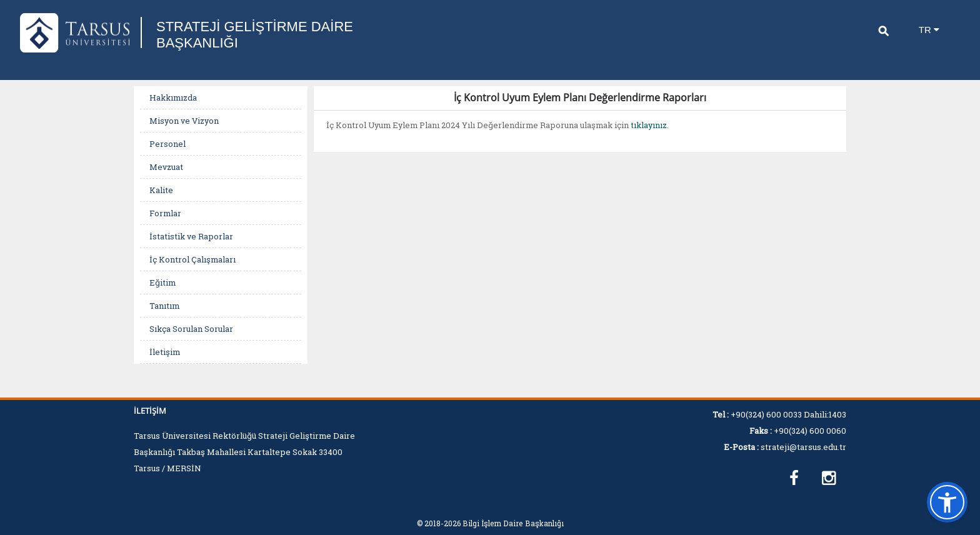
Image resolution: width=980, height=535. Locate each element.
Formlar (165, 213)
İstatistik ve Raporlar (191, 236)
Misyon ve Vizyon (184, 121)
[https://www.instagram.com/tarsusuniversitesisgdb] (829, 478)
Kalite (161, 190)
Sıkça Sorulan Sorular (191, 329)
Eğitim (162, 282)
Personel (167, 144)
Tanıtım (164, 306)
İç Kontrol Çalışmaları (192, 259)
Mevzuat (166, 167)
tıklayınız (649, 125)
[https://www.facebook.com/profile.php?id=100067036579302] (794, 478)
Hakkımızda (173, 97)
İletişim (165, 352)
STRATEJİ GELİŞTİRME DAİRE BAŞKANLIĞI (255, 35)
